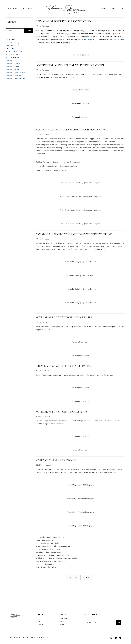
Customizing (27, 9)
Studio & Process (13, 58)
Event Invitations (12, 46)
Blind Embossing (12, 43)
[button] (14, 9)
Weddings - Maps (13, 70)
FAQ (104, 9)
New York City (11, 49)
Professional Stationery (15, 52)
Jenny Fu (72, 43)
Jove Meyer (88, 40)
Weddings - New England (15, 73)
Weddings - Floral (13, 67)
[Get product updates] (100, 623)
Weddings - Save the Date (16, 79)
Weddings (10, 61)
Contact (40, 625)
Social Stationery (12, 55)
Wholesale (64, 618)
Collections (11, 9)
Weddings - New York (14, 76)
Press (39, 622)
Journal (63, 622)
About (113, 9)
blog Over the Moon (117, 40)
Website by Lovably (44, 638)
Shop (123, 9)
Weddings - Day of (13, 64)
